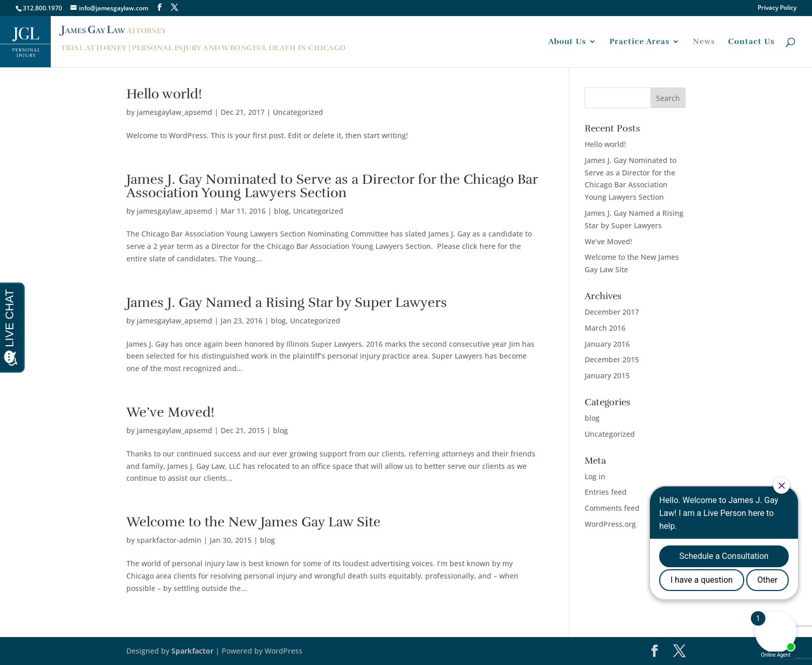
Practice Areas (640, 42)
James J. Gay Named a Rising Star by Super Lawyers (287, 302)
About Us (567, 42)
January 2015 (607, 375)
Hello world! (164, 94)
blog (281, 211)
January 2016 (607, 344)
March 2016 (605, 328)
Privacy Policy (777, 8)
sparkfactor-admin (169, 540)
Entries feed (606, 492)
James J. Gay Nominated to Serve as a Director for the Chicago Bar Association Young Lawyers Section (332, 186)
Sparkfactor (192, 651)
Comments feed (612, 508)
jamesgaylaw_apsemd (175, 112)
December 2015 (612, 359)
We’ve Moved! (170, 412)
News (704, 42)
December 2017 (612, 312)
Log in (595, 476)
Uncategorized (298, 112)
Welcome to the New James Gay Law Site (253, 522)
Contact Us (751, 42)
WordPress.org (610, 524)
